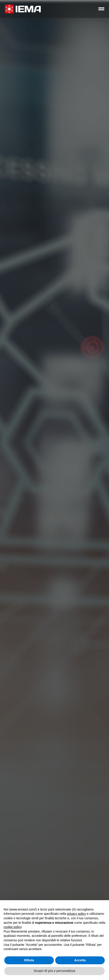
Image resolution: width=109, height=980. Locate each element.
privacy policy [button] (77, 914)
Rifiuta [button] (29, 960)
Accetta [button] (80, 960)
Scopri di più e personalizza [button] (54, 971)
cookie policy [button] (12, 927)
